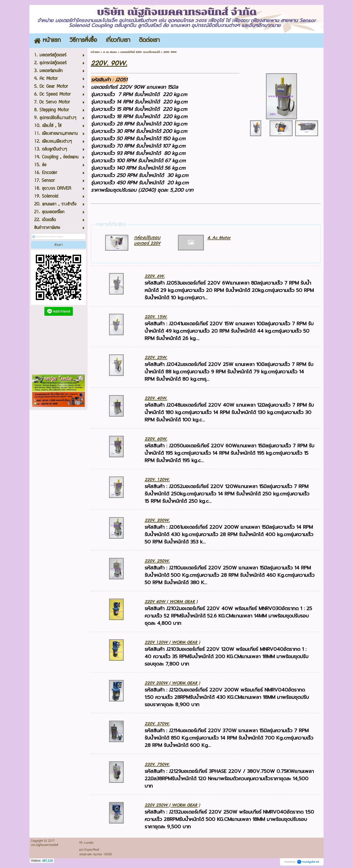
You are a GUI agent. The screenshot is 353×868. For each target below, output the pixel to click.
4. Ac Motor (110, 52)
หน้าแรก (95, 52)
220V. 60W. (156, 439)
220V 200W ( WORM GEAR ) (172, 683)
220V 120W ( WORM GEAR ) (172, 642)
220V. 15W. (156, 317)
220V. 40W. (156, 398)
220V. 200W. (157, 520)
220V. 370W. (157, 724)
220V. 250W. (157, 561)
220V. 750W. (157, 764)
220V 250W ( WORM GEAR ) (172, 805)
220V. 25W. (156, 358)
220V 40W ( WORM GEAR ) (171, 602)
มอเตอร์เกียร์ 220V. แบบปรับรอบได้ (140, 52)
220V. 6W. (155, 276)
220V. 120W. (157, 480)
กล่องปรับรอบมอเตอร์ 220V (147, 240)
